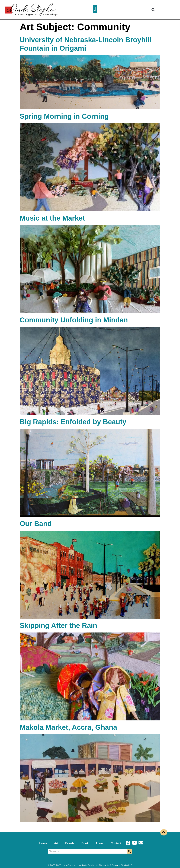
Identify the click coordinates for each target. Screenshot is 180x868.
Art (56, 843)
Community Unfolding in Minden (74, 320)
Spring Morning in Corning (64, 116)
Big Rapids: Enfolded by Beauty (73, 422)
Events (70, 843)
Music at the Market (52, 218)
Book (85, 843)
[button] (95, 9)
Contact (116, 843)
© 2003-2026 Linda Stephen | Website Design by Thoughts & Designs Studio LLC (90, 865)
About (100, 843)
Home (43, 843)
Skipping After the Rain (58, 625)
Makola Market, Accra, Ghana (68, 727)
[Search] (130, 851)
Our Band (36, 524)
